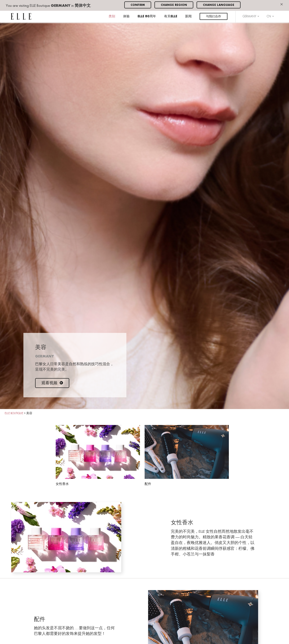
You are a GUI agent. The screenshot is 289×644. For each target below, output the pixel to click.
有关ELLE (171, 17)
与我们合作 (214, 17)
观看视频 (52, 383)
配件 (187, 455)
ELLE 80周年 (147, 17)
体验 (126, 17)
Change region (174, 5)
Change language (219, 5)
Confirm (138, 5)
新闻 (188, 17)
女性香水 (98, 455)
